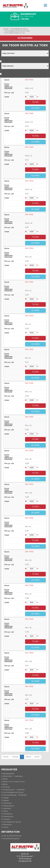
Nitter (6, 811)
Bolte (5, 779)
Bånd (5, 784)
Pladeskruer (8, 817)
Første (6, 757)
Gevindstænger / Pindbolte (15, 795)
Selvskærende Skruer (12, 822)
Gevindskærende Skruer (19, 29)
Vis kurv (25, 19)
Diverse (6, 787)
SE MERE (35, 108)
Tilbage (15, 757)
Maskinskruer (9, 806)
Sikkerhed (7, 825)
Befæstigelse (9, 774)
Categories (25, 38)
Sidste (37, 757)
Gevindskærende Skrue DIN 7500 (17, 31)
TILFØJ (35, 102)
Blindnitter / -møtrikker (13, 776)
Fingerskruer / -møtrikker (14, 790)
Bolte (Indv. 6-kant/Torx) (14, 782)
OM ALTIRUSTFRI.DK (12, 836)
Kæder (6, 801)
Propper (7, 819)
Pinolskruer (8, 814)
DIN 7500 (29, 80)
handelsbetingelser (11, 839)
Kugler (6, 798)
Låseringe (7, 803)
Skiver (6, 827)
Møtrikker (7, 809)
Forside (6, 29)
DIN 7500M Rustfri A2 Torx (15, 33)
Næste (28, 757)
